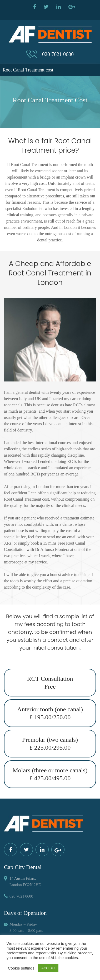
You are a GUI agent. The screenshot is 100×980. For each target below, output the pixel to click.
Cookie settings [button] (21, 968)
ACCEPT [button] (48, 968)
